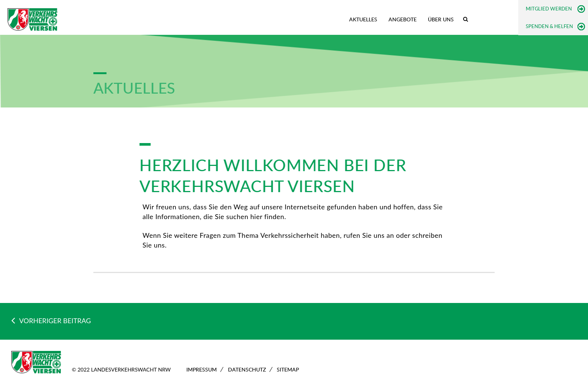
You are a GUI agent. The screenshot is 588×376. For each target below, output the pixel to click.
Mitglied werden (549, 9)
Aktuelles (363, 19)
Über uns (441, 19)
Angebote (403, 19)
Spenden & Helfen (549, 26)
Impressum (202, 369)
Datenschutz (247, 369)
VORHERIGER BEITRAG (51, 321)
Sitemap (288, 369)
